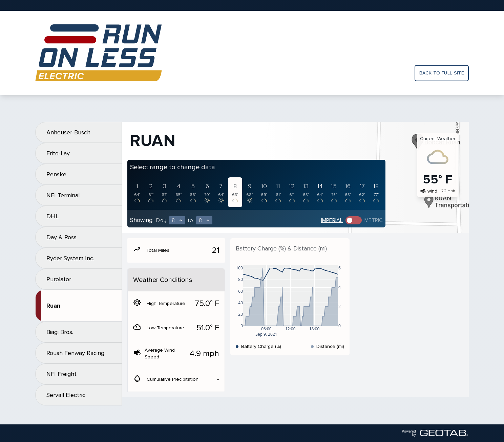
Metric (374, 220)
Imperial (332, 220)
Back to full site (442, 73)
